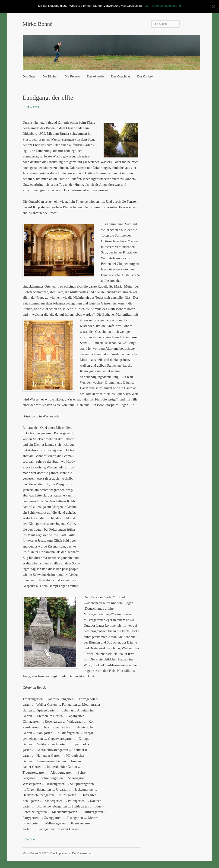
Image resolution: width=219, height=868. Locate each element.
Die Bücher (50, 76)
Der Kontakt (145, 76)
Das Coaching (121, 76)
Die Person (72, 76)
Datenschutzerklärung (166, 6)
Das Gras (29, 76)
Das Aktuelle (95, 76)
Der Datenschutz (82, 853)
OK (147, 6)
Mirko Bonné (37, 24)
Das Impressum (60, 853)
